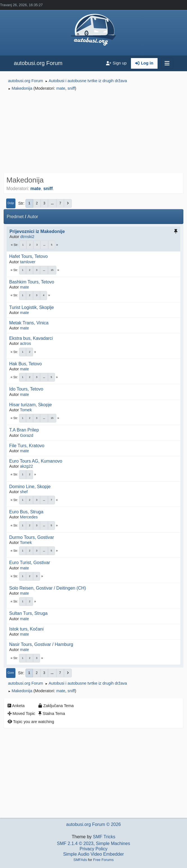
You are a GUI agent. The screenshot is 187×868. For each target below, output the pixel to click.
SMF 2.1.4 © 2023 (75, 843)
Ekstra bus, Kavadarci (31, 338)
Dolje (11, 203)
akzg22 (26, 466)
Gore (11, 673)
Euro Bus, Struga (26, 512)
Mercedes (29, 517)
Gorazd (26, 435)
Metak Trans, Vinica (29, 323)
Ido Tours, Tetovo (26, 389)
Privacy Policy (94, 849)
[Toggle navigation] (167, 63)
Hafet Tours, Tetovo (28, 256)
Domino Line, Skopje (30, 487)
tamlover (28, 262)
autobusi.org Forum (38, 63)
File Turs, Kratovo (27, 446)
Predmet (15, 217)
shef (24, 492)
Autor (33, 217)
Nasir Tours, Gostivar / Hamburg (41, 644)
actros (25, 343)
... (52, 203)
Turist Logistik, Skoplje (32, 307)
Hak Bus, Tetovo (26, 364)
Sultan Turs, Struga (28, 613)
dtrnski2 (27, 237)
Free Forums (103, 860)
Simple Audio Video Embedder (93, 854)
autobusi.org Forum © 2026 (93, 824)
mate (61, 88)
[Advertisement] (93, 133)
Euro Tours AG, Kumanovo (36, 461)
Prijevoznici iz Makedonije (37, 231)
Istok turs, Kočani (26, 629)
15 (52, 270)
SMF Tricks (104, 837)
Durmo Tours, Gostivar (32, 537)
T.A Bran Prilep (24, 430)
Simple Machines (113, 843)
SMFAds (80, 860)
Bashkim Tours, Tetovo (32, 282)
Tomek (26, 410)
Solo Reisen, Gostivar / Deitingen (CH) (48, 588)
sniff (71, 88)
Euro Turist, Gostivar (30, 563)
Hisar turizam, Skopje (31, 405)
